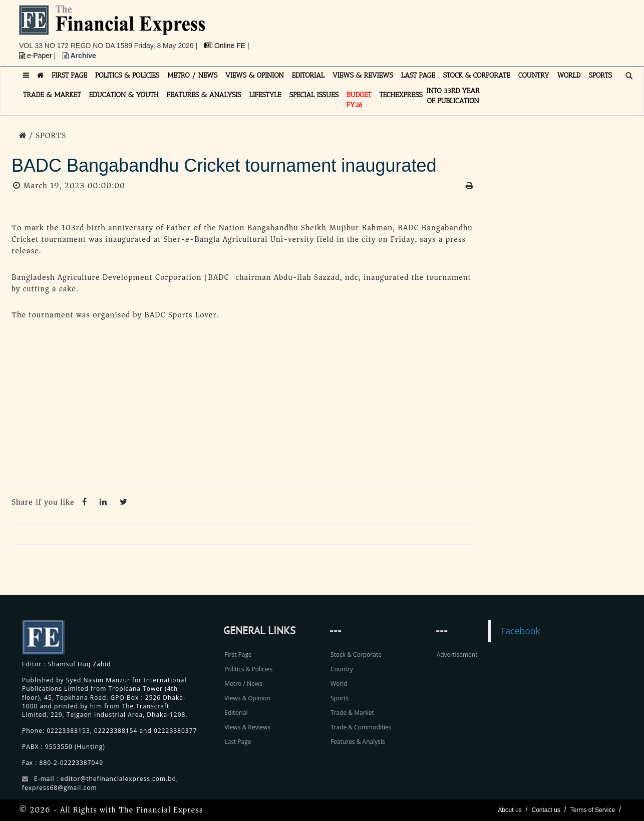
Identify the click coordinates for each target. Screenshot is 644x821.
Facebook (520, 631)
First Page (238, 655)
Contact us (546, 810)
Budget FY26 (359, 100)
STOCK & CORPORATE (477, 75)
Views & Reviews (247, 727)
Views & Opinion (247, 698)
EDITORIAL (308, 75)
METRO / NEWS (192, 75)
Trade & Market (352, 713)
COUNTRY (534, 75)
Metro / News (243, 684)
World (339, 684)
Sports (340, 698)
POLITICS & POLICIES (127, 75)
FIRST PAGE (69, 75)
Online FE (226, 46)
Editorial (236, 713)
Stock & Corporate (356, 655)
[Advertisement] (460, 28)
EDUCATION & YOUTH (124, 95)
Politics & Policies (248, 669)
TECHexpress (401, 95)
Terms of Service (593, 810)
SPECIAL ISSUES (314, 95)
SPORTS (600, 75)
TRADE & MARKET (52, 95)
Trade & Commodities (361, 727)
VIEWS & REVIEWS (363, 75)
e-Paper (37, 56)
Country (342, 669)
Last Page (238, 742)
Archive (79, 56)
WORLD (569, 75)
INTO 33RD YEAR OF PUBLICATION (453, 96)
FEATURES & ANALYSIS (204, 95)
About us (510, 810)
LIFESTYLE (265, 95)
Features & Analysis (358, 742)
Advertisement (457, 655)
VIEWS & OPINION (255, 75)
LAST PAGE (418, 75)
